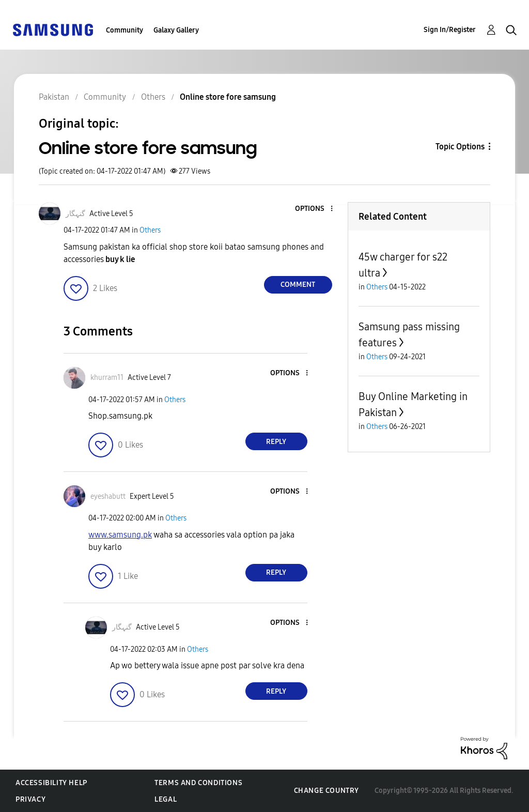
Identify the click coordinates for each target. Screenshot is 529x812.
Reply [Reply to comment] (276, 442)
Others (150, 230)
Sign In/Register (450, 30)
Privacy (30, 799)
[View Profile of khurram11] (107, 378)
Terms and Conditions (198, 783)
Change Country (326, 791)
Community (125, 30)
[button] (314, 209)
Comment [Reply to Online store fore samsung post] (298, 285)
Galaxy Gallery (176, 30)
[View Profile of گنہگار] (75, 214)
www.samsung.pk (120, 535)
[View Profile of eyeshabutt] (108, 496)
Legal (166, 799)
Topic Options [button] (460, 147)
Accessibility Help (51, 783)
